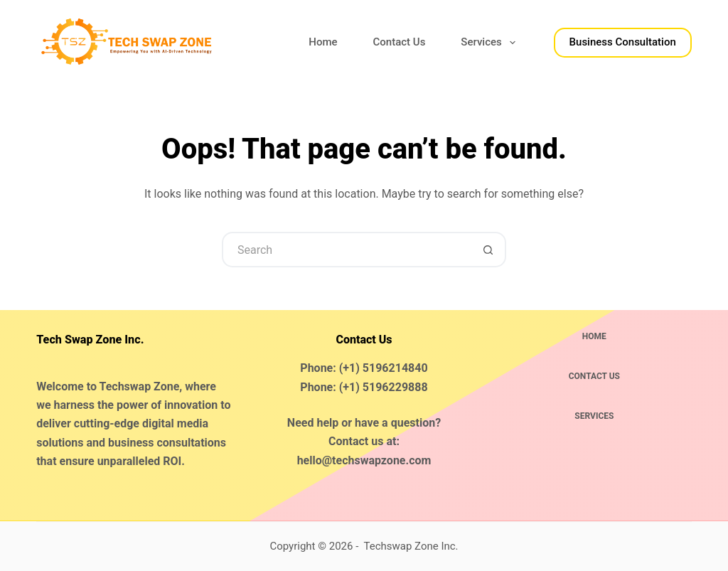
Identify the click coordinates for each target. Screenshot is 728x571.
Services (491, 43)
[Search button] (488, 250)
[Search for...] (346, 250)
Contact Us (400, 42)
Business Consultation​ (623, 42)
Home (323, 42)
